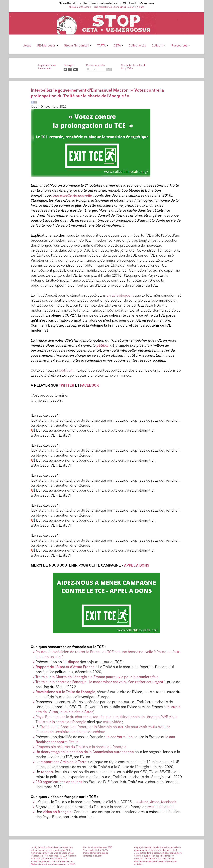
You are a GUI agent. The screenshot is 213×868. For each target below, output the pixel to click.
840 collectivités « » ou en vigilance (119, 7)
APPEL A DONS (137, 566)
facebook (169, 802)
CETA (118, 46)
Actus (27, 46)
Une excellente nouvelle (72, 196)
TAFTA (103, 46)
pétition (66, 371)
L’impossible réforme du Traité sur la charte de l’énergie (81, 747)
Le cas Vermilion (119, 737)
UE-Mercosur (48, 46)
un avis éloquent (120, 296)
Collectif (159, 46)
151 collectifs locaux (80, 7)
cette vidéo (112, 722)
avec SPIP (107, 848)
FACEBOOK (90, 386)
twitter (142, 802)
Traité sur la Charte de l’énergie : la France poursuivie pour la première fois (97, 677)
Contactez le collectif (92, 856)
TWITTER (67, 386)
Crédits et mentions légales (95, 853)
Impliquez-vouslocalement (47, 67)
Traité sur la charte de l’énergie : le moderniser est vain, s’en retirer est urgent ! (100, 682)
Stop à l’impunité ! (78, 46)
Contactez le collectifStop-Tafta (133, 67)
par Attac (98, 848)
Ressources (180, 46)
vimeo (154, 802)
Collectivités (137, 46)
